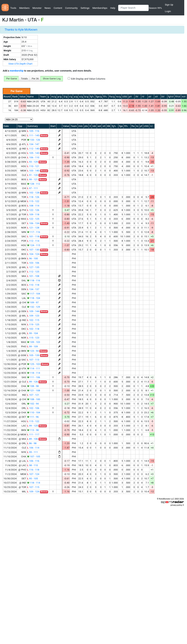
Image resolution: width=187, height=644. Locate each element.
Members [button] (24, 8)
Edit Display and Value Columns (88, 79)
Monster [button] (37, 8)
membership (17, 71)
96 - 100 (32, 258)
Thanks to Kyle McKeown (21, 30)
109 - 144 (33, 311)
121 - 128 (33, 228)
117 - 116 (34, 232)
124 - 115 (34, 245)
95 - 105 (32, 479)
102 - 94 (33, 404)
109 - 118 (33, 214)
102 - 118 (33, 329)
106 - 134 (33, 223)
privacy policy (176, 505)
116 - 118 (33, 470)
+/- (152, 126)
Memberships (100, 8)
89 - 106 (32, 439)
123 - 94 (33, 351)
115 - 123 (33, 338)
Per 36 (35, 79)
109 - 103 (34, 342)
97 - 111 (32, 188)
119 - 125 (33, 324)
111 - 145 (33, 135)
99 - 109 (32, 346)
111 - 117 (33, 434)
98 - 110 (32, 465)
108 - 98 (33, 386)
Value (22, 97)
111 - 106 (34, 377)
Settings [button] (85, 8)
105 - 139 (33, 355)
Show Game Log (52, 79)
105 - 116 (33, 131)
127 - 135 (33, 267)
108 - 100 (34, 399)
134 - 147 (33, 144)
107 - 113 (33, 360)
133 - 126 (34, 140)
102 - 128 (33, 193)
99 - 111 (32, 452)
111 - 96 (33, 417)
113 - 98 (33, 430)
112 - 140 (33, 149)
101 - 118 (33, 236)
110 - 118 (33, 285)
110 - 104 (34, 412)
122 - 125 (33, 219)
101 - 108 (33, 276)
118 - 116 (34, 280)
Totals (24, 79)
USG (125, 97)
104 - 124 (33, 254)
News (47, 8)
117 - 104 (34, 294)
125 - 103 (34, 364)
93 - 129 (32, 162)
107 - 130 (33, 250)
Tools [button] (13, 8)
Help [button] (113, 8)
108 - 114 (33, 206)
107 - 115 (33, 487)
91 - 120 (32, 175)
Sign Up (169, 5)
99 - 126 (32, 382)
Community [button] (71, 8)
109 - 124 (33, 492)
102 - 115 (33, 320)
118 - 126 (33, 197)
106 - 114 (33, 448)
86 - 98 (32, 443)
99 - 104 (32, 333)
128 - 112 (34, 184)
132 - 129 (34, 307)
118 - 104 (34, 298)
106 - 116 (33, 461)
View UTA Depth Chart (20, 64)
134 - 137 (33, 289)
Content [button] (58, 8)
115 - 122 (33, 201)
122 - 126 (33, 210)
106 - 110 (33, 157)
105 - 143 (33, 153)
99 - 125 (32, 426)
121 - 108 (34, 390)
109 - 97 (33, 302)
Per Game (12, 79)
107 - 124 (33, 474)
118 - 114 (34, 373)
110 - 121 (33, 166)
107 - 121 (33, 395)
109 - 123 (33, 316)
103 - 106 (33, 263)
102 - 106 (33, 408)
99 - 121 (32, 179)
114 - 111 (34, 368)
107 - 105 (34, 457)
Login (168, 11)
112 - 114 (33, 241)
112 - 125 (33, 272)
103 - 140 (33, 171)
